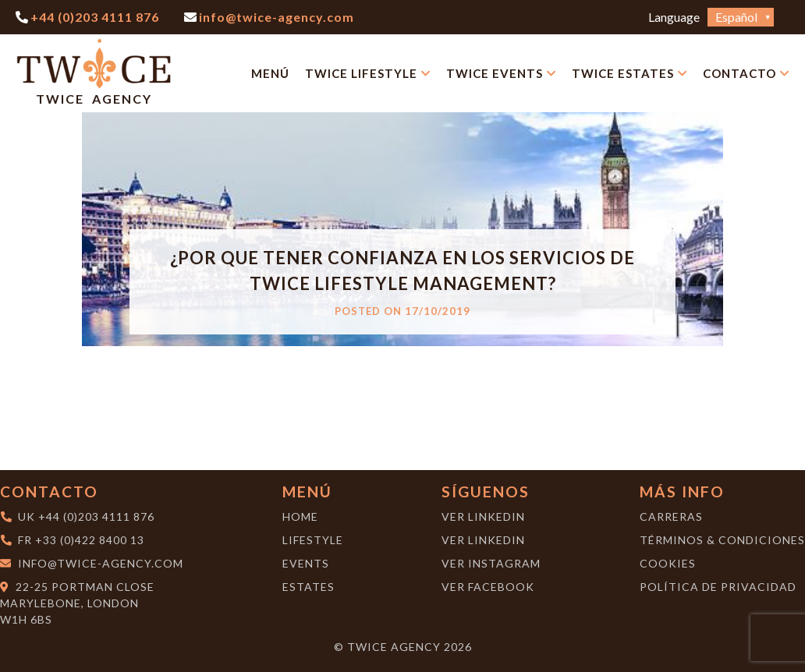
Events (306, 563)
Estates (309, 587)
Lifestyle (313, 540)
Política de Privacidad (718, 587)
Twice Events (495, 73)
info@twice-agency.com (101, 563)
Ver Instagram (491, 563)
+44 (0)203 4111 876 (96, 516)
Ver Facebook (488, 587)
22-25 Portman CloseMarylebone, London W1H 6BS (77, 603)
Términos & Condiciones (722, 540)
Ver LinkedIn (483, 516)
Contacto (739, 73)
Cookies (668, 563)
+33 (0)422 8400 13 (90, 540)
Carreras (671, 516)
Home (300, 516)
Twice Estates (623, 73)
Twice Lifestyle (361, 73)
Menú (270, 73)
